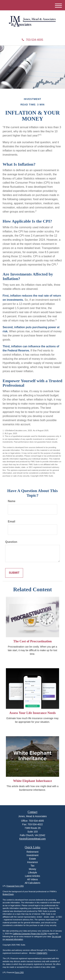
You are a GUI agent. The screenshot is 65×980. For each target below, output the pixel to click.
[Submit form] (14, 573)
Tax (33, 866)
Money (32, 869)
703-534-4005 (32, 40)
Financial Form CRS (15, 886)
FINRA (39, 953)
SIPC (45, 953)
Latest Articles (32, 876)
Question (11, 542)
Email (12, 521)
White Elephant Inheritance (32, 781)
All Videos (32, 879)
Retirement (32, 852)
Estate (33, 859)
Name (12, 501)
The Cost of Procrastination (32, 641)
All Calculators (32, 883)
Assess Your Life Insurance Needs (32, 713)
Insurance (32, 862)
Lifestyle (32, 873)
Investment (32, 855)
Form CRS (19, 972)
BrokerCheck (8, 894)
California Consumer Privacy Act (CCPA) (30, 934)
